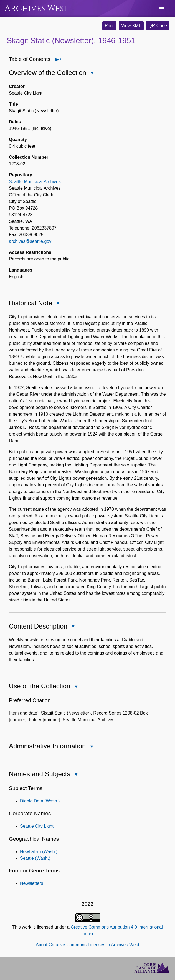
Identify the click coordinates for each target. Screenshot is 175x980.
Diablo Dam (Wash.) (40, 801)
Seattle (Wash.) (35, 858)
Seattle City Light (37, 826)
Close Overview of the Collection (92, 73)
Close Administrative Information (91, 747)
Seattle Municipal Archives (35, 182)
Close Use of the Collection (76, 687)
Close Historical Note (58, 304)
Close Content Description (73, 627)
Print (109, 26)
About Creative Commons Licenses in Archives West (87, 945)
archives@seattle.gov (30, 241)
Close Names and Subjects (76, 775)
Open (60, 59)
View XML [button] (131, 26)
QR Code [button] (158, 26)
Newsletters (32, 883)
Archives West (36, 8)
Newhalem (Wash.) (39, 852)
